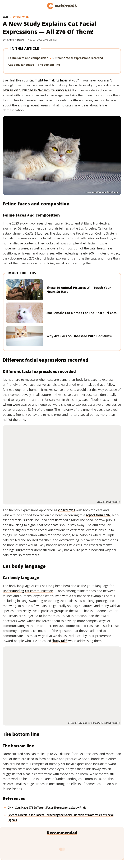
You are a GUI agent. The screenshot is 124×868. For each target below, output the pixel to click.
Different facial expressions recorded (78, 58)
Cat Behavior (21, 17)
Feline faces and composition (28, 58)
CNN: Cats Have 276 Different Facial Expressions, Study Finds (47, 808)
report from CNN (98, 515)
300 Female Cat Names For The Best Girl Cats (82, 313)
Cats (6, 17)
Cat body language (21, 65)
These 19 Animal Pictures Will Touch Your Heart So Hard (79, 290)
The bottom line (49, 65)
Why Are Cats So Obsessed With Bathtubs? (79, 336)
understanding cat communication (28, 591)
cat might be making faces (49, 80)
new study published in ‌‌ (37, 90)
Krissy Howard (16, 40)
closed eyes (67, 510)
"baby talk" (60, 641)
